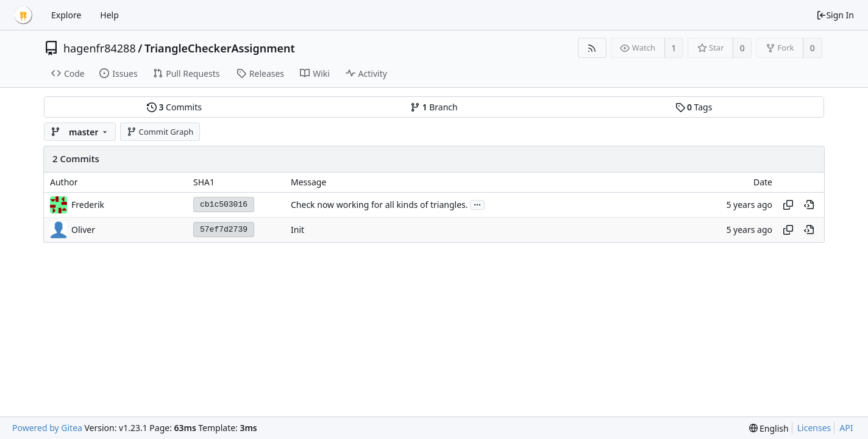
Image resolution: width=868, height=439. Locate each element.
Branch (434, 107)
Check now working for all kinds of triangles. (379, 205)
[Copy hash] (788, 205)
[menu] (769, 428)
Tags (694, 107)
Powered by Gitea (47, 428)
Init (297, 230)
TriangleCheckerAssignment (220, 48)
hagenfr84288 (100, 48)
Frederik (88, 205)
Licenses (814, 428)
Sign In (835, 15)
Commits (174, 107)
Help (109, 15)
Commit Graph (160, 132)
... (477, 204)
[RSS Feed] (592, 48)
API (846, 428)
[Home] (23, 15)
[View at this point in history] (809, 205)
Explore (66, 15)
